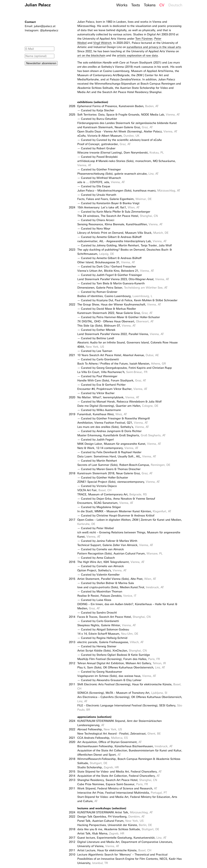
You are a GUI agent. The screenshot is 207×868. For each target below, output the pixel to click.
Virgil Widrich (102, 43)
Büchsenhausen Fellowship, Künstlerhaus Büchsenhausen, (125, 746)
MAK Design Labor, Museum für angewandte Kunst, (119, 444)
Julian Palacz (38, 5)
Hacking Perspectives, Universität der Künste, (115, 825)
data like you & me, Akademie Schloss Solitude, (118, 829)
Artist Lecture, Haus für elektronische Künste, (114, 850)
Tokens (150, 5)
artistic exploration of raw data (137, 55)
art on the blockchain (91, 55)
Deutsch (175, 5)
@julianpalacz (49, 30)
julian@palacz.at (45, 26)
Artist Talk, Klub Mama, (101, 833)
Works (122, 5)
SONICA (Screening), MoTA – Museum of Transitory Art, (122, 693)
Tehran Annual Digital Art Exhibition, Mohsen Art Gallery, (122, 663)
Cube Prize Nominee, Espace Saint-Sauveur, (113, 784)
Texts (136, 5)
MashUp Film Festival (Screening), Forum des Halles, (119, 659)
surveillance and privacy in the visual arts (154, 47)
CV (162, 5)
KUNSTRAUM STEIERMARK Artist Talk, (115, 812)
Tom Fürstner (144, 39)
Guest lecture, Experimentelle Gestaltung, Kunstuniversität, (122, 838)
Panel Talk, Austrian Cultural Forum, (110, 821)
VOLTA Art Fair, (94, 490)
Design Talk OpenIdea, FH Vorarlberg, (111, 817)
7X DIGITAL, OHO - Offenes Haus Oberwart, (115, 321)
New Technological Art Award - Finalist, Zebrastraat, (119, 734)
